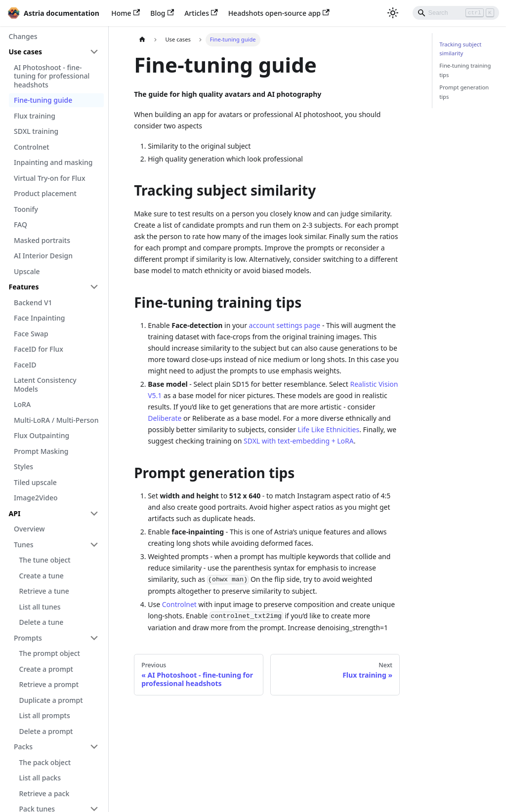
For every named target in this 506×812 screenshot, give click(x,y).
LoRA (22, 404)
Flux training (35, 116)
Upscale (27, 271)
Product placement (45, 193)
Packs (23, 747)
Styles (23, 467)
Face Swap (31, 334)
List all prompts (45, 715)
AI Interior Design (43, 256)
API (15, 513)
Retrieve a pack (44, 793)
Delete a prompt (46, 731)
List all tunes (40, 607)
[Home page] (142, 40)
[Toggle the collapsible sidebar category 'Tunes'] (95, 545)
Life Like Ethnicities (329, 429)
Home (126, 13)
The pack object (45, 762)
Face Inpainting (40, 318)
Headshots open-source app (279, 13)
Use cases (26, 52)
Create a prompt (46, 669)
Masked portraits (42, 240)
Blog (162, 13)
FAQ (21, 224)
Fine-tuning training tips (465, 70)
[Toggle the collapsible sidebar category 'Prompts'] (95, 638)
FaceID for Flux (39, 349)
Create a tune (42, 576)
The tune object (45, 560)
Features (24, 287)
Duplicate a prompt (51, 700)
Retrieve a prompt (49, 684)
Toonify (26, 209)
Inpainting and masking (53, 162)
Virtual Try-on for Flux (50, 178)
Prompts (28, 638)
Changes (23, 36)
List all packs (40, 778)
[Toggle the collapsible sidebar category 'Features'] (95, 287)
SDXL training (36, 131)
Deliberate (165, 418)
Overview (29, 529)
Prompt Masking (41, 451)
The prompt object (50, 653)
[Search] (456, 13)
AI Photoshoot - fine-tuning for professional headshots (52, 76)
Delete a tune (42, 622)
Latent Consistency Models (45, 385)
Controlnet (32, 147)
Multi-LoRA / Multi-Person (56, 420)
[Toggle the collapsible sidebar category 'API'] (95, 514)
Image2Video (36, 498)
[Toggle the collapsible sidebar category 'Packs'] (95, 747)
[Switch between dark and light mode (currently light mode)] (393, 13)
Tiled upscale (35, 482)
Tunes (24, 545)
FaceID (25, 365)
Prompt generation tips (464, 92)
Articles (201, 13)
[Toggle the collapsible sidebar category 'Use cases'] (95, 52)
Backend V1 (33, 303)
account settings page (285, 325)
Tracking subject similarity (460, 49)
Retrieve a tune (44, 591)
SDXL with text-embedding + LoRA (299, 441)
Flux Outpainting (42, 435)
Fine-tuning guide (43, 100)
